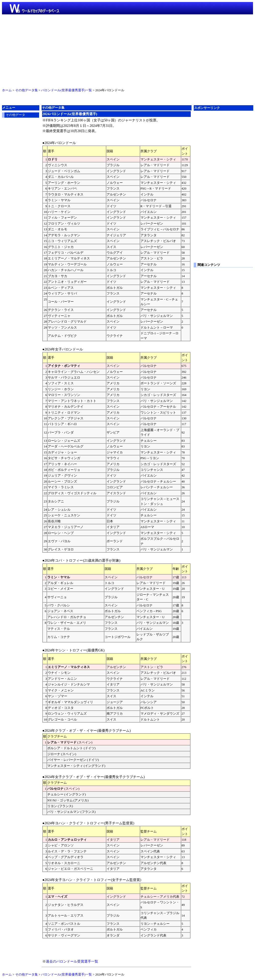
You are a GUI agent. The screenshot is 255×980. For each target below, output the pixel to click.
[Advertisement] (127, 50)
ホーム (7, 90)
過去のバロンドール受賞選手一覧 (72, 961)
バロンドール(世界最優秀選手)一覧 (66, 90)
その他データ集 (27, 90)
